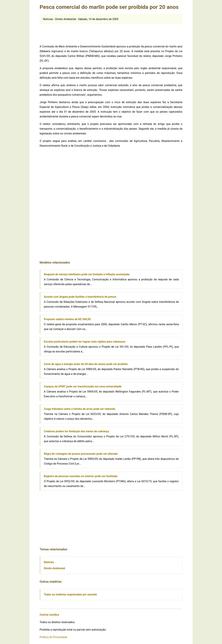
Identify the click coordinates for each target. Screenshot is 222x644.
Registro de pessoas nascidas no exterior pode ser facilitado (81, 476)
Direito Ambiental (54, 568)
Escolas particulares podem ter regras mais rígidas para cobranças (85, 342)
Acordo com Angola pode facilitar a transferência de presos (80, 297)
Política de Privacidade (53, 637)
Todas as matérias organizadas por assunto (70, 594)
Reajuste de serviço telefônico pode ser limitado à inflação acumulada (87, 274)
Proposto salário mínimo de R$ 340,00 (67, 319)
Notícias (49, 562)
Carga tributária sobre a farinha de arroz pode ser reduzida (80, 409)
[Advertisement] (111, 32)
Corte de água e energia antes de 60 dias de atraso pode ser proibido (86, 364)
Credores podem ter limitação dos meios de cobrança (76, 431)
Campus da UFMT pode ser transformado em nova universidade (83, 386)
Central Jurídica (49, 615)
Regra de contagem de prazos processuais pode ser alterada (81, 454)
